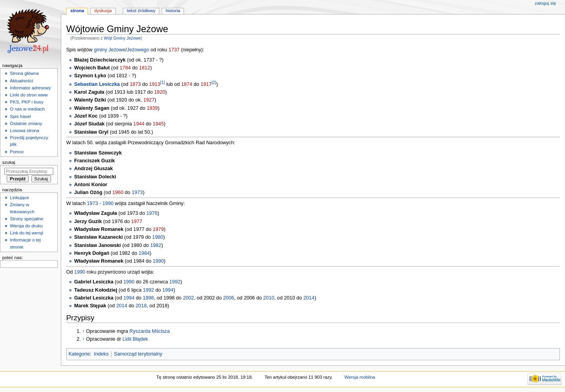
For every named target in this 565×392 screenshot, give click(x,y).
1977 (137, 221)
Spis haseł (20, 116)
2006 (229, 298)
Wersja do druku (26, 226)
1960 (118, 192)
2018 (141, 306)
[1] (162, 82)
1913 (155, 84)
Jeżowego (138, 50)
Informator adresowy (30, 88)
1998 (148, 298)
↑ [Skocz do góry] (83, 331)
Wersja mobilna (360, 377)
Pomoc (17, 152)
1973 (137, 192)
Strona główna (24, 73)
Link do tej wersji (26, 233)
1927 (149, 100)
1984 (144, 253)
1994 (168, 290)
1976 (152, 213)
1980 (158, 237)
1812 (144, 68)
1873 (135, 84)
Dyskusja (103, 11)
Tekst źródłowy (141, 11)
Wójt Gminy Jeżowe (122, 38)
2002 (188, 298)
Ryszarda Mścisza (150, 331)
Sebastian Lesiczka (97, 84)
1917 (206, 84)
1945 (158, 124)
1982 (156, 245)
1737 (174, 50)
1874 (187, 84)
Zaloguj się (545, 3)
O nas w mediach (27, 109)
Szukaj (9, 162)
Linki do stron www (29, 95)
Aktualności (21, 81)
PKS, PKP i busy (26, 102)
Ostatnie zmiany (26, 123)
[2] (214, 82)
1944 (139, 124)
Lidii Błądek (135, 339)
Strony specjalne (26, 219)
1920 (160, 92)
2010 (269, 298)
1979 (158, 229)
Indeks (101, 354)
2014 (309, 298)
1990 (108, 203)
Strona (77, 11)
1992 (175, 282)
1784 (125, 68)
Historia (173, 11)
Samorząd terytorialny (138, 354)
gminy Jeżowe (109, 50)
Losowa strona (25, 131)
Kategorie (79, 354)
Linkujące (19, 198)
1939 (152, 108)
